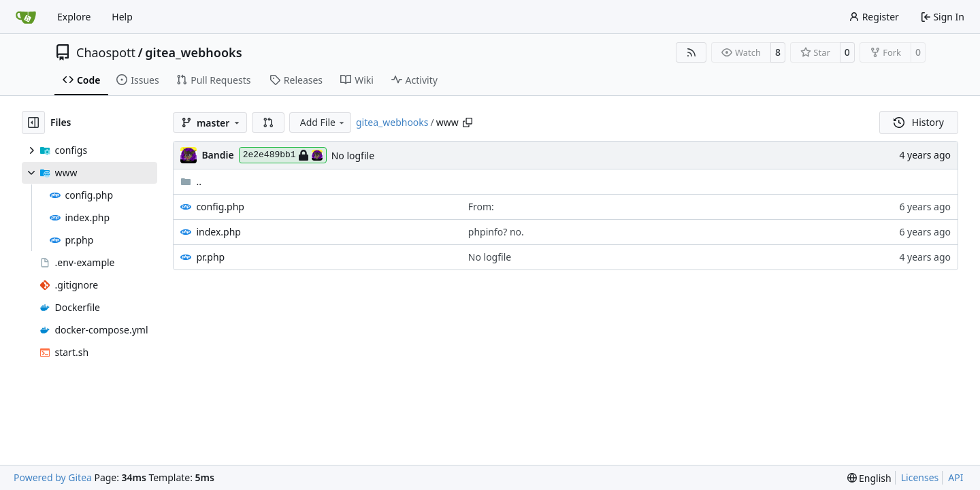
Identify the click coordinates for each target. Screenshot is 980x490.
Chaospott (106, 52)
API (955, 477)
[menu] (869, 478)
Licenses (920, 477)
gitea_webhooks (193, 52)
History (919, 122)
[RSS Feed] (691, 52)
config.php (220, 207)
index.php (218, 232)
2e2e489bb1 (283, 155)
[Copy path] (468, 122)
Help (122, 17)
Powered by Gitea (53, 477)
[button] (268, 122)
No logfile (353, 156)
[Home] (26, 17)
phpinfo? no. (496, 232)
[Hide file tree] (33, 122)
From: (481, 207)
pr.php (210, 257)
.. (191, 181)
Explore (74, 17)
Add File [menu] (323, 122)
